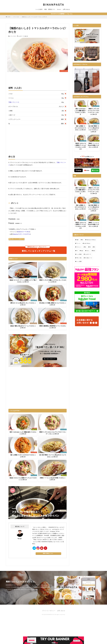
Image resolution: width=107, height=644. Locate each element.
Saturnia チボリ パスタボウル (22, 234)
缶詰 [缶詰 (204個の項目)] (82, 251)
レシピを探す (39, 9)
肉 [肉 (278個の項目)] (83, 240)
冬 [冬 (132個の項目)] (77, 251)
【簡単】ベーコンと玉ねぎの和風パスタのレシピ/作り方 (52, 479)
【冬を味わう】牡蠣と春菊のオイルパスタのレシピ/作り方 (52, 304)
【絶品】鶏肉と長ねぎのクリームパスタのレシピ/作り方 (23, 327)
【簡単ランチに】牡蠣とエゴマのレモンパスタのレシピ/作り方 (52, 281)
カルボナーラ (21, 36)
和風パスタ (34, 429)
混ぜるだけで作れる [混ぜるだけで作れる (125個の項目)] (91, 240)
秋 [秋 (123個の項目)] (95, 247)
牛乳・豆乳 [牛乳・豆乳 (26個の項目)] (79, 258)
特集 (45, 9)
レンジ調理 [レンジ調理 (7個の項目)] (79, 261)
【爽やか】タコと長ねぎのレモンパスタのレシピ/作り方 (23, 304)
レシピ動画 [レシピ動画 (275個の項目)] (79, 254)
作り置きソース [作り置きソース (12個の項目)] (89, 258)
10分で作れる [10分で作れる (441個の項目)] (87, 243)
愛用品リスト (52, 9)
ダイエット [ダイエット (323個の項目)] (79, 247)
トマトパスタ (16, 17)
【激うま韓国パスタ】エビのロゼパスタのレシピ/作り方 (23, 456)
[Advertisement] (38, 138)
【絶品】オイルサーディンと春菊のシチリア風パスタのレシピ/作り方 (23, 281)
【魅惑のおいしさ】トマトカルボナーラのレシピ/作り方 (34, 17)
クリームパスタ (33, 323)
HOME (9, 17)
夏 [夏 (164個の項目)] (90, 247)
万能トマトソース (14, 102)
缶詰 (25, 36)
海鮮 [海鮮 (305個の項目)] (77, 240)
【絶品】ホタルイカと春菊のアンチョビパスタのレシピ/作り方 (23, 479)
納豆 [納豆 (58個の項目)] (94, 251)
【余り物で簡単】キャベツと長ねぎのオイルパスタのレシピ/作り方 (52, 456)
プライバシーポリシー (49, 611)
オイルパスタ (34, 277)
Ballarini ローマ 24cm (23, 232)
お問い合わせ (66, 9)
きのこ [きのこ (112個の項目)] (88, 251)
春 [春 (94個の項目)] (86, 247)
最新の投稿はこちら (48, 553)
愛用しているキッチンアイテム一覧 (39, 249)
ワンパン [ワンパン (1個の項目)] (78, 243)
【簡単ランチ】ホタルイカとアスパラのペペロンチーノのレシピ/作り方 (52, 433)
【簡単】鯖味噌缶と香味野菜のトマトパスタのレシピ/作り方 (52, 327)
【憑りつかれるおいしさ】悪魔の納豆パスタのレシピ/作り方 (23, 433)
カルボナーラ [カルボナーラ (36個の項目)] (88, 254)
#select (59, 9)
